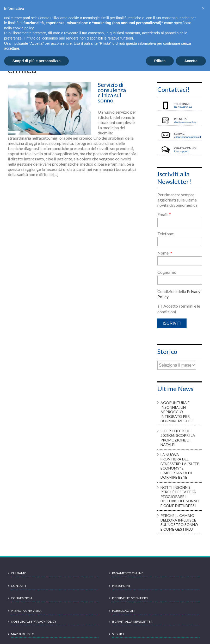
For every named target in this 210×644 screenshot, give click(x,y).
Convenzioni (22, 598)
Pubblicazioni (124, 611)
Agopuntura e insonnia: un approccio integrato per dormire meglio (177, 412)
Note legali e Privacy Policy (34, 622)
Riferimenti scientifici (130, 598)
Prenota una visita (26, 611)
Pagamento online (128, 573)
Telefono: (166, 234)
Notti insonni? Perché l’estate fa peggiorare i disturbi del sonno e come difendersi (180, 496)
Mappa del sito (23, 634)
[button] (203, 8)
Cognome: (167, 272)
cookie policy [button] (23, 28)
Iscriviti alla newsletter (132, 622)
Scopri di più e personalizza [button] (36, 61)
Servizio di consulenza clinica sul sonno (112, 92)
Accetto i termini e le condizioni (179, 309)
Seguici (118, 634)
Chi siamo (19, 573)
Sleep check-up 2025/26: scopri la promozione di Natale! (178, 438)
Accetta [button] (191, 61)
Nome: (165, 253)
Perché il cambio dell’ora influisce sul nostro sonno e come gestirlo (179, 522)
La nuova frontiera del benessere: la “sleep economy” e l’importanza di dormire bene (180, 466)
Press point (121, 586)
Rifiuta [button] (160, 61)
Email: (164, 214)
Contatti (18, 586)
